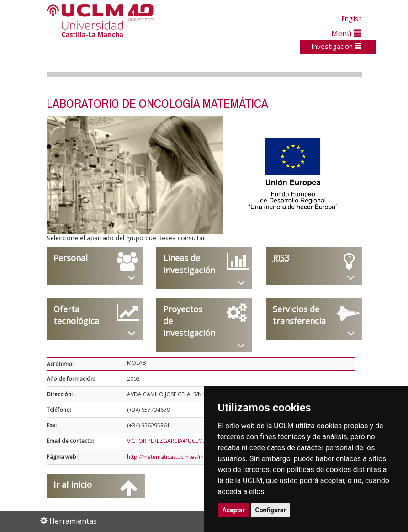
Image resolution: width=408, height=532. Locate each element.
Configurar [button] (271, 510)
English (352, 19)
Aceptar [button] (234, 510)
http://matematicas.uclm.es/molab (171, 457)
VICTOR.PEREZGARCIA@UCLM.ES (168, 441)
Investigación (336, 46)
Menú (346, 33)
